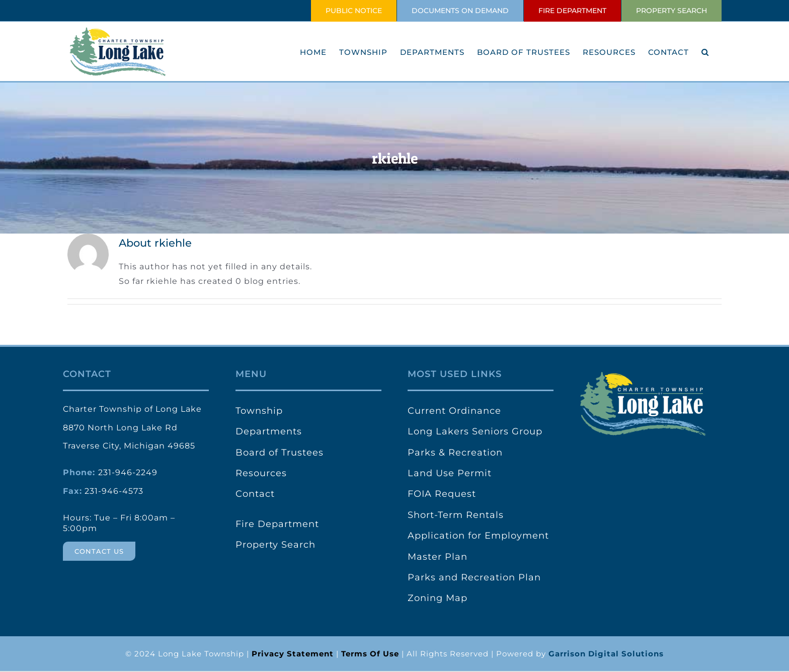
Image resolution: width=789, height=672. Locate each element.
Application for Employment (478, 536)
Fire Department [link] (277, 524)
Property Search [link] (275, 545)
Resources (261, 473)
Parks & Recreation (455, 453)
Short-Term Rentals (456, 515)
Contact (255, 494)
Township (259, 411)
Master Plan (438, 557)
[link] (293, 654)
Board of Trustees (280, 453)
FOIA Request (442, 494)
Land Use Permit (450, 473)
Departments (269, 431)
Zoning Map (438, 598)
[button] (705, 52)
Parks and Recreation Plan (474, 577)
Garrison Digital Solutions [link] (606, 654)
